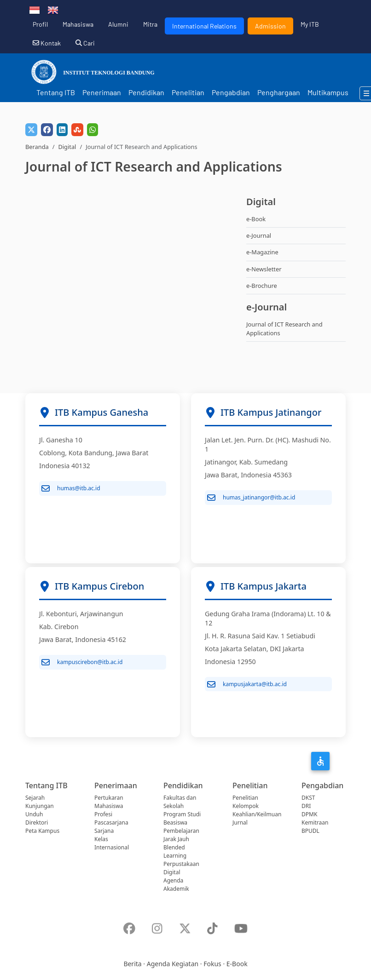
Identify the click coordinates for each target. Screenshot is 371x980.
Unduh (34, 814)
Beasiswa (175, 822)
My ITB (310, 24)
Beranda (37, 147)
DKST (308, 798)
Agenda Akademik (176, 885)
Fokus (212, 964)
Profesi (103, 814)
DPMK (309, 814)
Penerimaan (102, 92)
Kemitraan (315, 822)
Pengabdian (231, 92)
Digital (67, 147)
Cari (85, 43)
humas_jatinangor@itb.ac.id (251, 498)
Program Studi (182, 814)
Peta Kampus (42, 831)
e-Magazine (262, 252)
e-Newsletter (264, 269)
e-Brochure (262, 286)
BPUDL (310, 831)
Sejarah (35, 798)
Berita (132, 964)
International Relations (204, 26)
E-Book (237, 964)
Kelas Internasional (112, 843)
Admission (270, 26)
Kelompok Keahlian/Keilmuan (257, 810)
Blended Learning (175, 851)
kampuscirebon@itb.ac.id (82, 662)
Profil (40, 24)
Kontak (47, 43)
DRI (306, 806)
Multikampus (328, 92)
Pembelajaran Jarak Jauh (181, 835)
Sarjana (104, 831)
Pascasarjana (111, 822)
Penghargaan (279, 92)
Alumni (118, 24)
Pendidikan (146, 92)
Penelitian (188, 92)
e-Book (256, 219)
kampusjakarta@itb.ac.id (247, 684)
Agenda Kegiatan (173, 964)
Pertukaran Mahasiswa (109, 802)
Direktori (37, 822)
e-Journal (259, 235)
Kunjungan (40, 806)
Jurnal (240, 822)
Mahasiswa (78, 24)
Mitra (150, 24)
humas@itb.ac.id (71, 488)
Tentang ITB (56, 92)
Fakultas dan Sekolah (180, 802)
